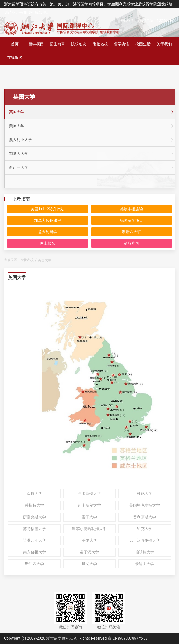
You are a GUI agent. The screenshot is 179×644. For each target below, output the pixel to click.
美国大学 (92, 126)
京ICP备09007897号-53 (128, 638)
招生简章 (57, 44)
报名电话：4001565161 (158, 20)
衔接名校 (100, 44)
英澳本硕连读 (131, 209)
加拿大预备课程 (48, 220)
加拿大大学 (92, 154)
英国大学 (92, 112)
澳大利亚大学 (92, 140)
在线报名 (127, 20)
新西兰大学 (92, 167)
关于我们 (164, 44)
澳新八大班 (131, 232)
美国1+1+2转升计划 (48, 209)
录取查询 (131, 243)
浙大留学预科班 (60, 638)
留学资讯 (122, 44)
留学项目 (36, 44)
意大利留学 (48, 232)
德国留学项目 (131, 220)
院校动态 (79, 44)
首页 (15, 44)
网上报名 (48, 243)
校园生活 (143, 44)
